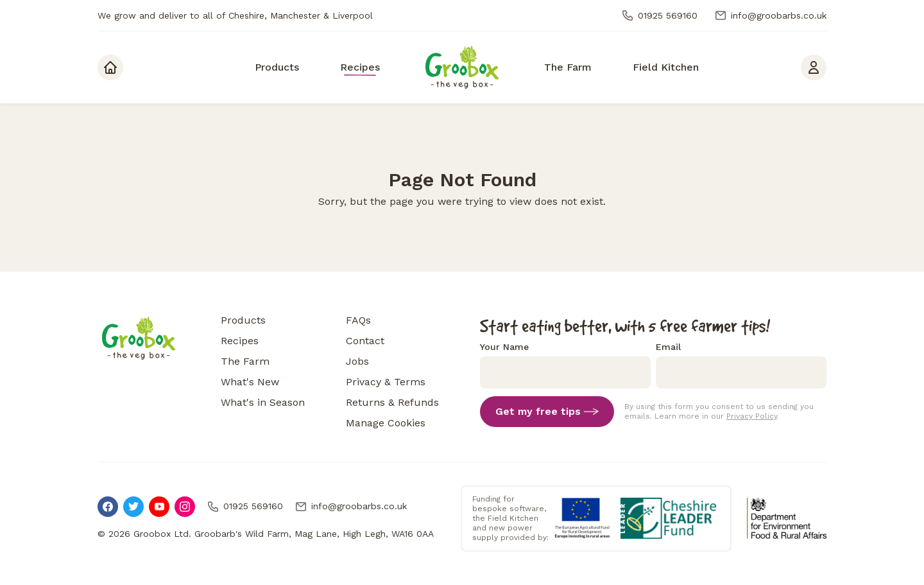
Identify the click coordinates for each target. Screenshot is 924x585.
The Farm (245, 361)
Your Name (504, 347)
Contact (365, 341)
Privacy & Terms (386, 382)
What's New (250, 382)
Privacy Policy (752, 416)
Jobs (357, 361)
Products (243, 320)
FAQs (358, 320)
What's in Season (263, 402)
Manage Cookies (386, 423)
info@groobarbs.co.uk (770, 15)
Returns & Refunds (392, 402)
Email (668, 347)
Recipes (240, 341)
